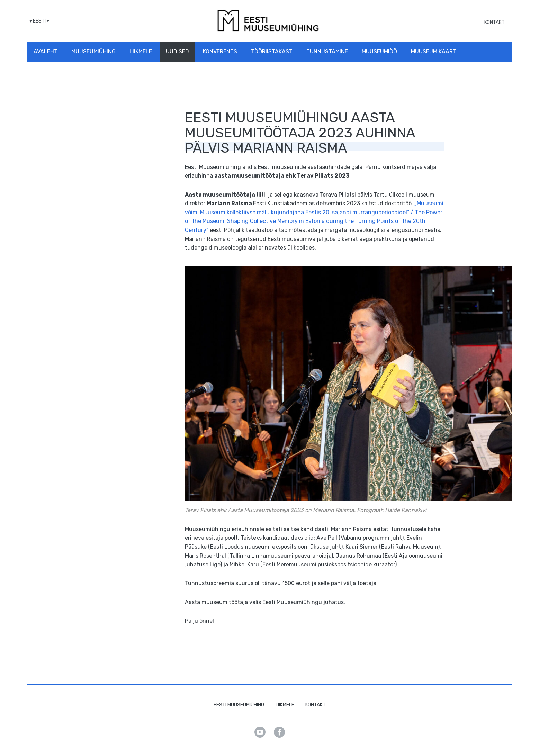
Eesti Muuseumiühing (239, 705)
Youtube (260, 732)
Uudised (177, 51)
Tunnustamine (327, 51)
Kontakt (495, 22)
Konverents (220, 51)
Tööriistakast (272, 51)
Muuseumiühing (93, 51)
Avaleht (46, 51)
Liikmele (141, 51)
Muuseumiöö (379, 51)
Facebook (279, 732)
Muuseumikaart (434, 51)
